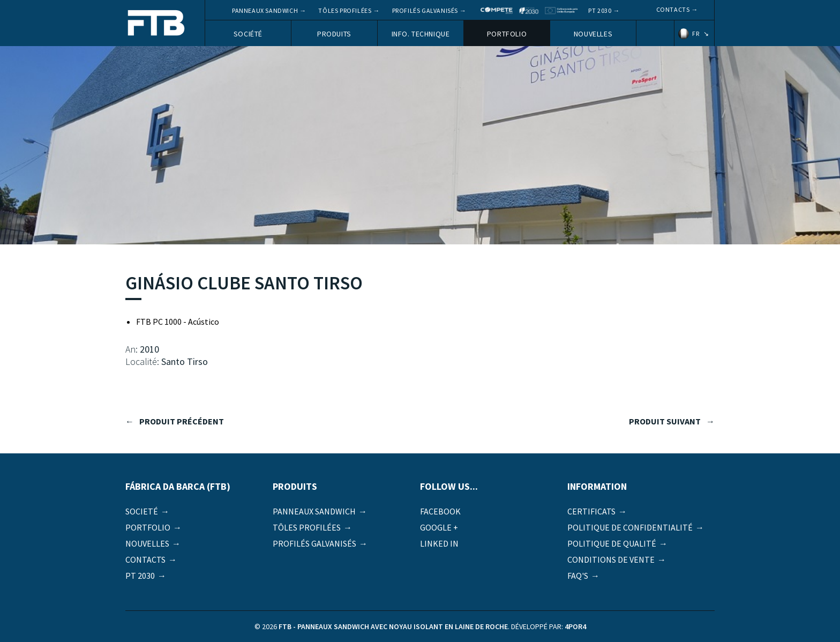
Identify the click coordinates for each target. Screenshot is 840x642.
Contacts (673, 9)
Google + (439, 527)
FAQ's (578, 576)
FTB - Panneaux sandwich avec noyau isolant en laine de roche (156, 24)
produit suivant (665, 421)
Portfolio (507, 34)
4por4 (575, 626)
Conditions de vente (611, 559)
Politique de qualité (612, 543)
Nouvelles (593, 34)
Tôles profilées (345, 10)
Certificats (591, 511)
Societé (142, 511)
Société (248, 34)
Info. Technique (421, 34)
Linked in (439, 543)
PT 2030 (600, 10)
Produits (334, 34)
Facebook (440, 511)
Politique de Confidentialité (630, 527)
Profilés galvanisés (425, 10)
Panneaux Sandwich (265, 10)
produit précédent (182, 421)
